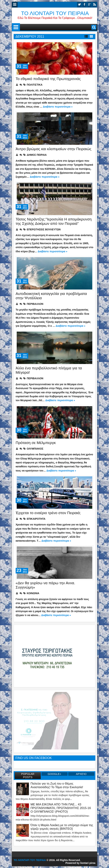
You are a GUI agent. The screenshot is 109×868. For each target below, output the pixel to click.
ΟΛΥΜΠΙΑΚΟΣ (35, 449)
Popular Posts (28, 775)
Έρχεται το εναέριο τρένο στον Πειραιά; (48, 513)
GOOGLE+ (54, 774)
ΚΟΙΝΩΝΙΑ (33, 593)
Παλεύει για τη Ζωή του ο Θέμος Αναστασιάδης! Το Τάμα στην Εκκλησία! (57, 785)
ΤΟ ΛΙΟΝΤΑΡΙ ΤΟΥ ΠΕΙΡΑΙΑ (55, 13)
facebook (84, 5)
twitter (79, 5)
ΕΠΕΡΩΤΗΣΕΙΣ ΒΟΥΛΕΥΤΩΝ (44, 229)
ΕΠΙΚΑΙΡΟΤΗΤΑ (36, 519)
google (89, 5)
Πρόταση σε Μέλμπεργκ (36, 443)
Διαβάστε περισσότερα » (58, 107)
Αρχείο (81, 774)
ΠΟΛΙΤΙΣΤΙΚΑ (35, 85)
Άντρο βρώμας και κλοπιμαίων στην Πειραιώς (54, 149)
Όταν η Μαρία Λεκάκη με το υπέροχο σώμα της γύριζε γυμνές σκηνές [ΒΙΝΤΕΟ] (62, 827)
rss (94, 5)
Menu (15, 5)
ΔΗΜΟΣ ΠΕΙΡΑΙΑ (37, 155)
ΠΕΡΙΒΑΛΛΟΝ (35, 304)
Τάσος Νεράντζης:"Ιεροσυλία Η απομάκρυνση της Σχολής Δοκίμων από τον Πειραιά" (54, 221)
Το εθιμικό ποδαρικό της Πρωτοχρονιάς (48, 79)
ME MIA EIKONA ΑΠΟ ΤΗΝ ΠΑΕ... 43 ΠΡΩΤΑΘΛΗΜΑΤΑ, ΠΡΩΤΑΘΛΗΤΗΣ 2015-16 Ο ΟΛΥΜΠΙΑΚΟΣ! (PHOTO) (61, 808)
